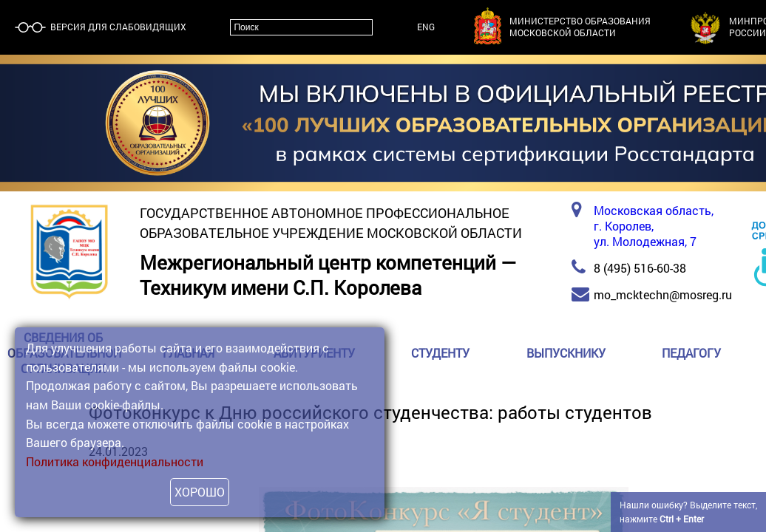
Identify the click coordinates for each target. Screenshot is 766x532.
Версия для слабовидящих (117, 27)
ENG (426, 27)
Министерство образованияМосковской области (580, 27)
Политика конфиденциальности (115, 461)
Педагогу (691, 353)
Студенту (440, 353)
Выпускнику (566, 353)
